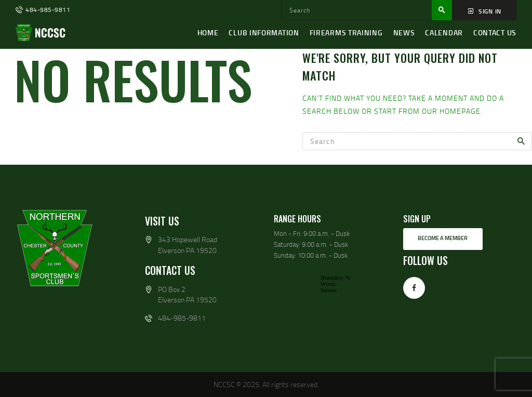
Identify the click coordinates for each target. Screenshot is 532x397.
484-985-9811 (182, 318)
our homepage (451, 111)
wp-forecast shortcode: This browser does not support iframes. (331, 311)
